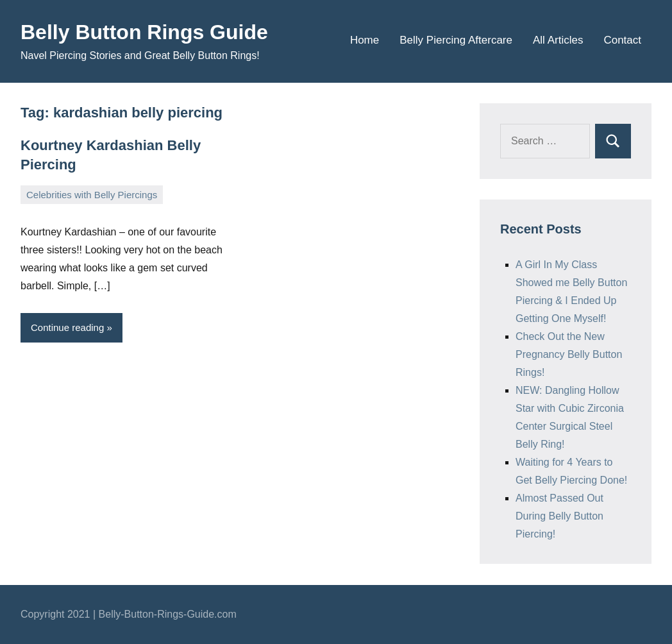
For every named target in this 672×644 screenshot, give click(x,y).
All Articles (558, 40)
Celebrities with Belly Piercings (92, 195)
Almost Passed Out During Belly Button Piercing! (559, 516)
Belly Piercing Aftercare (456, 40)
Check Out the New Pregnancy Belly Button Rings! (569, 354)
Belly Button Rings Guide (144, 32)
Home (365, 40)
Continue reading (67, 327)
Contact (622, 40)
